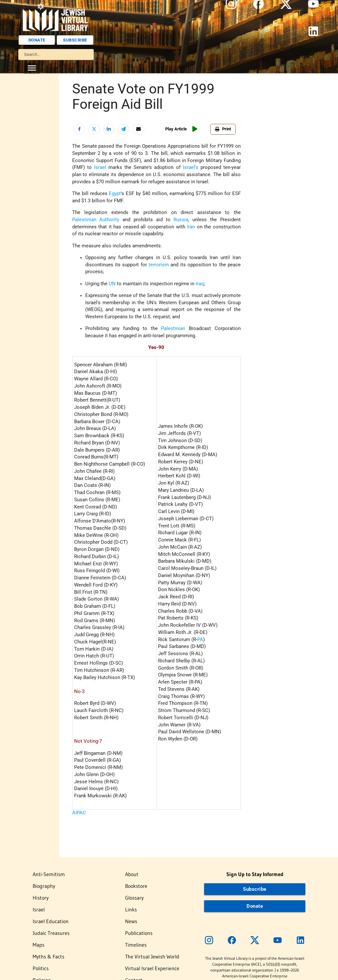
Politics (41, 968)
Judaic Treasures (51, 933)
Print (223, 129)
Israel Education (51, 921)
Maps (39, 945)
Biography (44, 886)
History (41, 898)
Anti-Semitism (49, 874)
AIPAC (79, 813)
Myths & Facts (48, 956)
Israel (39, 909)
